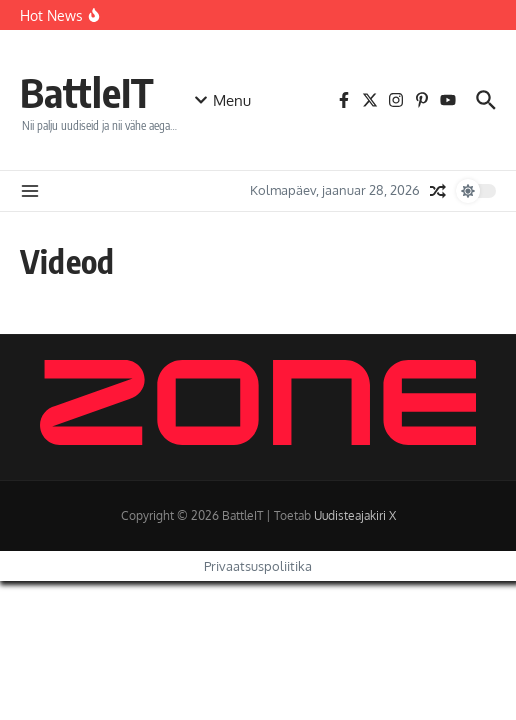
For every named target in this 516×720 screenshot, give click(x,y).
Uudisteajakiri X (355, 515)
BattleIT (87, 92)
